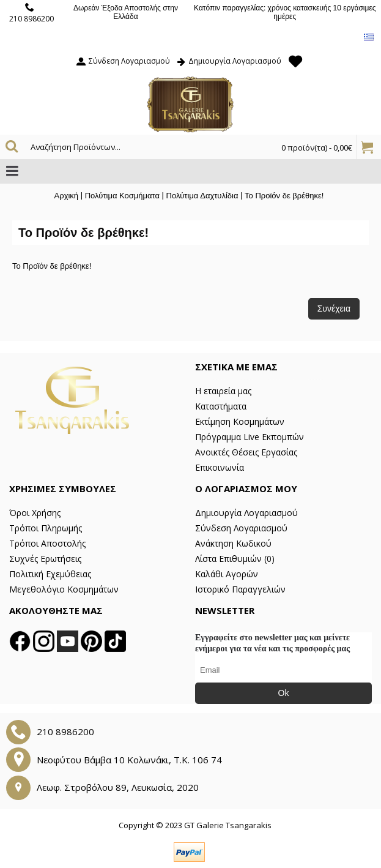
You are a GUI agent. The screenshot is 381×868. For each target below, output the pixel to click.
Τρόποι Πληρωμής (46, 528)
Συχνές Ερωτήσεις (45, 559)
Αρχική (67, 196)
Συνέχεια (334, 309)
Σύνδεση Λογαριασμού (241, 528)
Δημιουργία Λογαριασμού (246, 513)
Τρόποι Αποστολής (47, 543)
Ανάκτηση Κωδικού (233, 543)
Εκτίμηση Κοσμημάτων (240, 421)
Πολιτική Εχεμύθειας (50, 574)
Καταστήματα (221, 406)
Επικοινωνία (220, 467)
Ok (284, 693)
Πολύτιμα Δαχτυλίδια (202, 196)
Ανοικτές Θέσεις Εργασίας (246, 452)
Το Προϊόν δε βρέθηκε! (284, 196)
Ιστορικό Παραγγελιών (240, 589)
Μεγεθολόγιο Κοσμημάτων (64, 589)
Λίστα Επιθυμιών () (235, 559)
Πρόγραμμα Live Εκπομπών (250, 437)
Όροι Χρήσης (35, 513)
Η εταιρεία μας (223, 391)
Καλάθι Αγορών (227, 574)
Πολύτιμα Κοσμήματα (122, 196)
